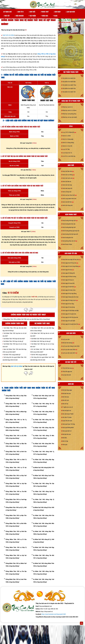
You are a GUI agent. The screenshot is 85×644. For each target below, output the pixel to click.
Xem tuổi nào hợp (67, 185)
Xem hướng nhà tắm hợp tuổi (70, 234)
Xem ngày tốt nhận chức (68, 290)
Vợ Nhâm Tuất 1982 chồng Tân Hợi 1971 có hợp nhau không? (44, 405)
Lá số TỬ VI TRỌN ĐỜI (69, 132)
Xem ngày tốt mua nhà (68, 283)
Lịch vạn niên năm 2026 (69, 350)
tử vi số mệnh (5, 619)
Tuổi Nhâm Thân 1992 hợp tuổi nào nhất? (14, 339)
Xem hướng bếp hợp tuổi (68, 227)
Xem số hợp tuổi (66, 192)
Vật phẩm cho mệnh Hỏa (68, 88)
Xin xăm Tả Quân (66, 417)
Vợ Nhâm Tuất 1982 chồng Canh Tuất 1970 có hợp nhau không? (44, 397)
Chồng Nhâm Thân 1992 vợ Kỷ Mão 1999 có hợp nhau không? (16, 437)
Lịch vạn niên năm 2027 (69, 353)
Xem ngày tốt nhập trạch (69, 300)
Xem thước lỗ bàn (67, 244)
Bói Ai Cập (65, 441)
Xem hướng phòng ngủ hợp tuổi (70, 231)
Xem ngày (57, 12)
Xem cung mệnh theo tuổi (69, 199)
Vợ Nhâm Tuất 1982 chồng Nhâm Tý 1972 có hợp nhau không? (44, 413)
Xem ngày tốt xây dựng (68, 307)
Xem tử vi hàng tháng (68, 143)
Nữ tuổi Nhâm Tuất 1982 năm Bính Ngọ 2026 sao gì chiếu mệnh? (42, 351)
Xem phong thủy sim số (69, 241)
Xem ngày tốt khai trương (69, 276)
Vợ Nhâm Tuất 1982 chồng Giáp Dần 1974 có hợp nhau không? (44, 429)
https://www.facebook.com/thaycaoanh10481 (54, 614)
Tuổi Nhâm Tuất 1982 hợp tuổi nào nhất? (41, 339)
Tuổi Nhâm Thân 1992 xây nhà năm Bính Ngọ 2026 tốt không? (15, 329)
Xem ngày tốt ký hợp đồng (69, 293)
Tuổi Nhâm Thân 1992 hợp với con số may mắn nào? (15, 345)
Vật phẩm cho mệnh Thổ (68, 92)
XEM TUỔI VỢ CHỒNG (9, 35)
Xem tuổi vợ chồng (68, 175)
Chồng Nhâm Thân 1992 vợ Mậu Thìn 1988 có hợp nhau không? (16, 517)
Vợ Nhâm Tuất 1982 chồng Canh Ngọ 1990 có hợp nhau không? (44, 549)
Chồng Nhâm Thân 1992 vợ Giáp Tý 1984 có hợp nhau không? (16, 549)
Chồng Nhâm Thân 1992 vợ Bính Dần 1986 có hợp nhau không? (16, 533)
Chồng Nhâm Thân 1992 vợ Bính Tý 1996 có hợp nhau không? (16, 461)
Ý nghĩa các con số (67, 407)
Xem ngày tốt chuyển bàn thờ (71, 324)
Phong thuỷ (44, 12)
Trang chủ (7, 12)
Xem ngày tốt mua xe (67, 280)
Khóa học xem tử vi (67, 107)
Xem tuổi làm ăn (66, 182)
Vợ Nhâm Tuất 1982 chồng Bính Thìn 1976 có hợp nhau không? (44, 445)
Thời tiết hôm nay (67, 368)
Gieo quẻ (64, 445)
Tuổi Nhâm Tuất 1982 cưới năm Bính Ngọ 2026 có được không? (42, 329)
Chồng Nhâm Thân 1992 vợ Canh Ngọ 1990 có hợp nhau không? (16, 501)
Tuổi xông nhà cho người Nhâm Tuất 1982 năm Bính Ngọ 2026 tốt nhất (42, 359)
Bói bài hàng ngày (67, 390)
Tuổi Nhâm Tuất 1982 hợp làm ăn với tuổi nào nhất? (42, 335)
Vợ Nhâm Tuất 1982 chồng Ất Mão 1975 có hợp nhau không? (44, 437)
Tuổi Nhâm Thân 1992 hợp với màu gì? (13, 341)
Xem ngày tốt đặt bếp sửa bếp (70, 310)
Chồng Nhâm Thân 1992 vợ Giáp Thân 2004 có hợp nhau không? (16, 397)
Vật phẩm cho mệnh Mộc (69, 82)
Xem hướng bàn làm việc (68, 224)
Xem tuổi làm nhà (67, 171)
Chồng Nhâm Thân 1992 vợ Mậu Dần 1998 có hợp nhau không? (16, 445)
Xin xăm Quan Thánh (67, 414)
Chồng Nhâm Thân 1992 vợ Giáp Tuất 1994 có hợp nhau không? (16, 477)
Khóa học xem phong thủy (69, 114)
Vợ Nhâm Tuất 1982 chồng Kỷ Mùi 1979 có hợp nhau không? (44, 469)
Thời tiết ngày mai (67, 372)
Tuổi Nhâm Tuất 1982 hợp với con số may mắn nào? (42, 345)
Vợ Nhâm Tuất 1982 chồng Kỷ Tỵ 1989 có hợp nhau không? (44, 541)
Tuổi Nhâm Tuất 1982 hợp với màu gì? (40, 341)
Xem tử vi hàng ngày (67, 139)
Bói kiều (64, 438)
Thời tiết (6, 16)
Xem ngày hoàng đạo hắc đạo (70, 297)
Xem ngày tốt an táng (68, 304)
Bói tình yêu (65, 397)
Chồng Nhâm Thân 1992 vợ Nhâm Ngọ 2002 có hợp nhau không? (16, 413)
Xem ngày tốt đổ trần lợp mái (70, 317)
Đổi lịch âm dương (68, 343)
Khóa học (44, 16)
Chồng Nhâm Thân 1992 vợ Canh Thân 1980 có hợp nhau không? (16, 581)
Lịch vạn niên (70, 12)
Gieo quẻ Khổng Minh (67, 427)
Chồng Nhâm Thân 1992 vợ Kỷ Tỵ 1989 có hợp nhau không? (16, 509)
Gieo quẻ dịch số (66, 431)
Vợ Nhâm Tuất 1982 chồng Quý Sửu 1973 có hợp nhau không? (44, 421)
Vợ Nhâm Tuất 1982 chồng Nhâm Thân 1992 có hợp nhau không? (44, 565)
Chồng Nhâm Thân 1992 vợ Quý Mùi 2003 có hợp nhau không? (16, 405)
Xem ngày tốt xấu (68, 270)
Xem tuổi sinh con (68, 178)
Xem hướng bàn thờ (67, 238)
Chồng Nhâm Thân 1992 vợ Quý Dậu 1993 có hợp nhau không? (16, 485)
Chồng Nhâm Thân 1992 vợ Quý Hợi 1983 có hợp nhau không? (16, 557)
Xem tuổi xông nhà (67, 205)
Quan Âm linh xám (67, 421)
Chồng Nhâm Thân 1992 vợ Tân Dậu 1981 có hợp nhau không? (16, 573)
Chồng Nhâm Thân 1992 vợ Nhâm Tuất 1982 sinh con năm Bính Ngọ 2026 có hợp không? (26, 319)
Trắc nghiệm (19, 16)
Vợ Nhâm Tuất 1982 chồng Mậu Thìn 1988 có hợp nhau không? (44, 533)
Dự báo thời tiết (66, 375)
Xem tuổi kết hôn (67, 202)
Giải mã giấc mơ (66, 410)
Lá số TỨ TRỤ (65, 149)
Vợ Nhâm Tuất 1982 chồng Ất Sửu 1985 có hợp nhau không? (44, 509)
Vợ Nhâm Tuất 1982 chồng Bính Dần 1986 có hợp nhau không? (44, 517)
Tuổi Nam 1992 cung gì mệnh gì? (12, 355)
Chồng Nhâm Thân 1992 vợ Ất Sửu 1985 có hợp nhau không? (16, 541)
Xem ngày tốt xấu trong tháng (71, 266)
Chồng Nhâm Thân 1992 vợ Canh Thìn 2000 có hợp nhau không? (16, 429)
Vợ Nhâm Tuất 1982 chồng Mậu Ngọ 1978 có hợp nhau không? (44, 461)
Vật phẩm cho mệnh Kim (68, 78)
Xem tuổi (32, 12)
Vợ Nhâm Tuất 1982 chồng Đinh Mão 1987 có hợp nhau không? (44, 525)
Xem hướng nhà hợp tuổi (69, 220)
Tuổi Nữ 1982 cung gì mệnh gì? (39, 355)
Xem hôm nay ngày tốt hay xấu (71, 259)
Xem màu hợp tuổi (67, 188)
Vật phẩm (32, 16)
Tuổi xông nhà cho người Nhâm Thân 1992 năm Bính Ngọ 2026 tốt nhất (15, 359)
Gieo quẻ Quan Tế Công (68, 424)
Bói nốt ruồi (65, 400)
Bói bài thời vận (66, 434)
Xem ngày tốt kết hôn (69, 287)
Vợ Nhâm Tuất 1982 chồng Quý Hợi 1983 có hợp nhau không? (44, 493)
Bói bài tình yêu (66, 393)
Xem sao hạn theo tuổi (69, 195)
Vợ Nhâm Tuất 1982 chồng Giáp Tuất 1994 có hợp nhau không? (44, 581)
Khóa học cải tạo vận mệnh (69, 117)
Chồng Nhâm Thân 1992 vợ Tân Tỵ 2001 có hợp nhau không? (16, 421)
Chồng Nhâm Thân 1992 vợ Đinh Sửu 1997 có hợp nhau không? (16, 453)
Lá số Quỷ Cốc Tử (67, 153)
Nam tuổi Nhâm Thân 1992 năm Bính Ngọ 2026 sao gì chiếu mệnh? (15, 351)
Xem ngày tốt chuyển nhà (69, 314)
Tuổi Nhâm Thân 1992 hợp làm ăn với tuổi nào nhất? (15, 335)
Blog (55, 16)
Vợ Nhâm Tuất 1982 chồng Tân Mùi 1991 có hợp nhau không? (44, 557)
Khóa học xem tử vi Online (69, 110)
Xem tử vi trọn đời (67, 146)
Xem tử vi (20, 12)
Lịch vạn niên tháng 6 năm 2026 (70, 346)
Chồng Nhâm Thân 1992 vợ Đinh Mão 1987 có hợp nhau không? (16, 525)
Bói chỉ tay (65, 404)
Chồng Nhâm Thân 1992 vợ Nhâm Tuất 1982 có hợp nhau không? (16, 565)
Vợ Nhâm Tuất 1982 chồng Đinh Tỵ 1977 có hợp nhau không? (44, 453)
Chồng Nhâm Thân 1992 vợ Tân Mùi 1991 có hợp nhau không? (16, 493)
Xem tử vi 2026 (66, 136)
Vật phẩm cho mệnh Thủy (69, 85)
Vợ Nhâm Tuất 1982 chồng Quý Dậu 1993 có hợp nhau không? (44, 573)
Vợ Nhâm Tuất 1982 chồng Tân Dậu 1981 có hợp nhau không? (44, 485)
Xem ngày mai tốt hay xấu (70, 263)
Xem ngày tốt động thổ (68, 273)
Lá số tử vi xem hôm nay (68, 156)
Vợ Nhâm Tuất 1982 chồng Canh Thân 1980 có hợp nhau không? (44, 477)
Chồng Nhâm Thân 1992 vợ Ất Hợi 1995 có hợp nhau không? (16, 469)
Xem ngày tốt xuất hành (68, 321)
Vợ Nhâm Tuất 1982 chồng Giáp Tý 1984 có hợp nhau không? (44, 501)
